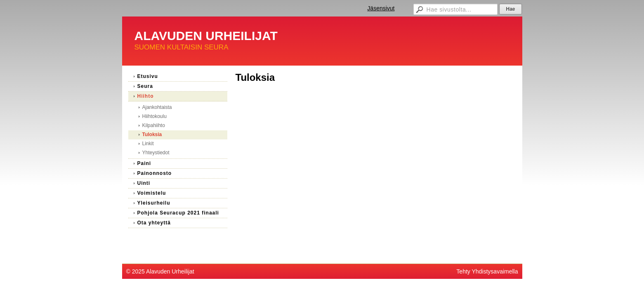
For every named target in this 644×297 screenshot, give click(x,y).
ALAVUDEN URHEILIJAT (206, 36)
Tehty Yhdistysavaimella (487, 271)
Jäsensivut (381, 8)
